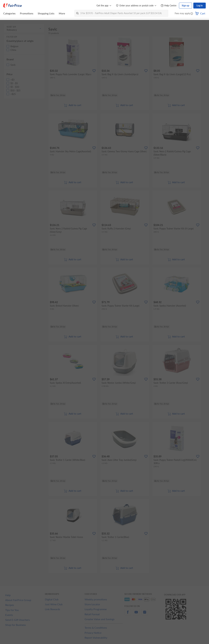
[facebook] (128, 614)
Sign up (185, 5)
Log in (200, 5)
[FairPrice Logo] (13, 6)
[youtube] (136, 614)
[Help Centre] (169, 6)
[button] (192, 14)
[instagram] (145, 614)
